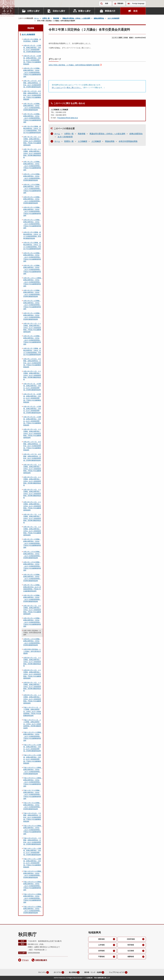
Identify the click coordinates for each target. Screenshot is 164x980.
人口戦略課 (96, 141)
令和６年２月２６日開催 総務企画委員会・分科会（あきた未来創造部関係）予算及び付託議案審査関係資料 (32, 257)
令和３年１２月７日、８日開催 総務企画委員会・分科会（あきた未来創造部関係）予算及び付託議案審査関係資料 (32, 446)
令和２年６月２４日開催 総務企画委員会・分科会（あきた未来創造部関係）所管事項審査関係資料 (32, 598)
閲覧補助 (120, 3)
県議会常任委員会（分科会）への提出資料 (76, 18)
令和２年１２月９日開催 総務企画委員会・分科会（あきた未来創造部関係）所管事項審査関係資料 (32, 555)
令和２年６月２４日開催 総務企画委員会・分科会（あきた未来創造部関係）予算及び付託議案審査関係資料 (32, 622)
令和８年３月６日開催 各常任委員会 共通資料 (32, 40)
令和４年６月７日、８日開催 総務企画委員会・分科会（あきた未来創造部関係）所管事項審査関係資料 (32, 387)
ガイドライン (55, 972)
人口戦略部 (83, 141)
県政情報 (56, 18)
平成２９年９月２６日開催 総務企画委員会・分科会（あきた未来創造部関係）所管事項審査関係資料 (33, 874)
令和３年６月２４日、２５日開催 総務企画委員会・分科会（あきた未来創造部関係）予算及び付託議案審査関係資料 (32, 506)
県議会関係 (110, 141)
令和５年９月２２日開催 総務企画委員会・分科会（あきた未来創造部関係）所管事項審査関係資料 (32, 293)
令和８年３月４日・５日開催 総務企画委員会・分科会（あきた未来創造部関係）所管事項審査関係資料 (32, 49)
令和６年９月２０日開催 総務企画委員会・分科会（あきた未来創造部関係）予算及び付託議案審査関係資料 (32, 211)
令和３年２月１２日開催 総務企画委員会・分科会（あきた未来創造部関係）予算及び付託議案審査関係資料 (32, 543)
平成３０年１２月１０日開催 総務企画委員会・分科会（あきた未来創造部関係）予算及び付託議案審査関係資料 (32, 759)
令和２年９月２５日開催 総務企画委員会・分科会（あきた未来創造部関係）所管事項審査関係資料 (32, 578)
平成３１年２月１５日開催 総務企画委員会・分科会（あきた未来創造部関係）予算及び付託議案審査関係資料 (33, 736)
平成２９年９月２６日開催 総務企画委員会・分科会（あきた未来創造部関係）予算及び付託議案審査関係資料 (33, 886)
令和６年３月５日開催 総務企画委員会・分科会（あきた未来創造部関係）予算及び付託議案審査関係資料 (32, 246)
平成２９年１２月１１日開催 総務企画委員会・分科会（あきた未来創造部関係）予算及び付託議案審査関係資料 (32, 863)
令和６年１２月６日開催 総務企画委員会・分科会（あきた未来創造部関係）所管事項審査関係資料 (32, 177)
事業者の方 (110, 11)
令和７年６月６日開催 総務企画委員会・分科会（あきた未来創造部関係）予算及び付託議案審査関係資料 (32, 129)
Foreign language (138, 3)
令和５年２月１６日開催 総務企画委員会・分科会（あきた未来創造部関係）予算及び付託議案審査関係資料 (32, 340)
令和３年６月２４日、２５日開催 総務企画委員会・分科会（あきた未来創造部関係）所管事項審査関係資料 (32, 494)
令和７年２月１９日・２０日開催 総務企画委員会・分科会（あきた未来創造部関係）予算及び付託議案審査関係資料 (32, 141)
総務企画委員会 (99, 18)
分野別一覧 (46, 18)
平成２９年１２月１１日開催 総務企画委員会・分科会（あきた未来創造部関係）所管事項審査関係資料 (32, 852)
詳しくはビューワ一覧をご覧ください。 (67, 88)
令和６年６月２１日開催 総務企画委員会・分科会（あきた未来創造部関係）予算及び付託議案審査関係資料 (32, 224)
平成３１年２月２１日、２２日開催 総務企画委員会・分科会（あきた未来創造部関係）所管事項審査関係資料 (32, 724)
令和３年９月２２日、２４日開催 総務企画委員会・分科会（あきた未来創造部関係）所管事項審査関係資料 (32, 481)
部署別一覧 (69, 141)
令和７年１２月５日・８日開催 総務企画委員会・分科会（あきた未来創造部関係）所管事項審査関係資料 (32, 84)
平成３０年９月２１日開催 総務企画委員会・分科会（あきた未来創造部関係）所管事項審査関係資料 (33, 771)
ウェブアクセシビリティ (118, 972)
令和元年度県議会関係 (128, 141)
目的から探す (59, 11)
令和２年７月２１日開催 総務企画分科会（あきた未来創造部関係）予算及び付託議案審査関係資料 (32, 588)
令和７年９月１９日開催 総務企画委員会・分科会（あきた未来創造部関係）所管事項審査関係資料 (32, 107)
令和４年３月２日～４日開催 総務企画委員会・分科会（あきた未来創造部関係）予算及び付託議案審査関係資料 (32, 421)
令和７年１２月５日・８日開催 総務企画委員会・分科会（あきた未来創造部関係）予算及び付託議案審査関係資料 (32, 95)
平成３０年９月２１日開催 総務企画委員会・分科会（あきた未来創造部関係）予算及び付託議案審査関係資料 (33, 782)
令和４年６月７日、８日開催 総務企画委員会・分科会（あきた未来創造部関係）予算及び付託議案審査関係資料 (32, 398)
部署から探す (85, 11)
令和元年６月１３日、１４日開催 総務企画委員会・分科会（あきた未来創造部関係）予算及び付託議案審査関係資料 (32, 699)
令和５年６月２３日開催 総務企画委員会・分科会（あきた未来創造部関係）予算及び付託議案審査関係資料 (32, 305)
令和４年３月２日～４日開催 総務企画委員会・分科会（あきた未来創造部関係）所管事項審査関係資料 (32, 410)
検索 (107, 3)
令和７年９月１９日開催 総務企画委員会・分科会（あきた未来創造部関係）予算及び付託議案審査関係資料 (32, 118)
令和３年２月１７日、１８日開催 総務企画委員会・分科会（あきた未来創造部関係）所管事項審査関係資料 (32, 518)
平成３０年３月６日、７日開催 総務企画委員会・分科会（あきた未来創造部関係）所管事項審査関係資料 (32, 841)
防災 (136, 11)
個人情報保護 (71, 972)
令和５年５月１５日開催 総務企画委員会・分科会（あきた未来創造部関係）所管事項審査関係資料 (32, 316)
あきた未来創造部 (113, 18)
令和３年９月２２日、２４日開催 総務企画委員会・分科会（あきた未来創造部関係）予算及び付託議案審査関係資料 (32, 469)
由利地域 (101, 951)
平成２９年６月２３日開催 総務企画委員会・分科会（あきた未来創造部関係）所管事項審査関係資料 (33, 910)
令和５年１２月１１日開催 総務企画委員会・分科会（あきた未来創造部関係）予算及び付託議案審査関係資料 (33, 282)
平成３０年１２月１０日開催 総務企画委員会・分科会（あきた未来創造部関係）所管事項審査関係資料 (32, 748)
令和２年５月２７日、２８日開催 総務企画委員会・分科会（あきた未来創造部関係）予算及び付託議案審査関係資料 (32, 610)
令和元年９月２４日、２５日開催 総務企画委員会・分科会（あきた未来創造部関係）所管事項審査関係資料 (32, 662)
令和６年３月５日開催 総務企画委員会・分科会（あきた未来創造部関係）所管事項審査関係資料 (32, 235)
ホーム (37, 18)
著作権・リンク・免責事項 (93, 972)
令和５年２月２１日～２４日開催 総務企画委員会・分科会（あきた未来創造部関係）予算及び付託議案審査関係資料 (32, 328)
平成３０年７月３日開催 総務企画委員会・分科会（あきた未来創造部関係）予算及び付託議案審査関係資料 (32, 794)
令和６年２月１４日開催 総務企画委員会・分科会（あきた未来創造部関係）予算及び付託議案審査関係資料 (32, 270)
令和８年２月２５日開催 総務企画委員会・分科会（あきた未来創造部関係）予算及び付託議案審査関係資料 (32, 72)
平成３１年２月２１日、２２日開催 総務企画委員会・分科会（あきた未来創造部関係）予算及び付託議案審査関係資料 (32, 712)
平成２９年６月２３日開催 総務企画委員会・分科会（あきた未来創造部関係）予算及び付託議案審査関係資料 (33, 898)
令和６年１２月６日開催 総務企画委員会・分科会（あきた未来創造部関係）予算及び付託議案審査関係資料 (32, 189)
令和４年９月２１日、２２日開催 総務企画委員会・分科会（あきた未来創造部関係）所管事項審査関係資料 (32, 375)
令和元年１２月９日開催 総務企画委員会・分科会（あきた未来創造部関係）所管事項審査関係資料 (32, 642)
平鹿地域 (101, 957)
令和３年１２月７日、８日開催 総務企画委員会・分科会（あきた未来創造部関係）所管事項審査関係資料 (32, 457)
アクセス (25, 960)
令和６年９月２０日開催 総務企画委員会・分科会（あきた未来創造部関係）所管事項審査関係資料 (32, 200)
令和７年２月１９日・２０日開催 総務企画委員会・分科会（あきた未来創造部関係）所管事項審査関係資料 (32, 153)
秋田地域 (130, 945)
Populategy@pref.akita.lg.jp (68, 118)
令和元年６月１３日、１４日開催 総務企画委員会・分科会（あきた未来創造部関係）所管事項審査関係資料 (32, 687)
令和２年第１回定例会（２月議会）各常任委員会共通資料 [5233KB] (74, 65)
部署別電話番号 (41, 960)
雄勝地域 (130, 957)
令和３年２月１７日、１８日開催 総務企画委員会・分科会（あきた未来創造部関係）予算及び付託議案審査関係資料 (32, 531)
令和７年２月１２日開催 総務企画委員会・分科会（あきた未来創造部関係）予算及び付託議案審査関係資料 (32, 166)
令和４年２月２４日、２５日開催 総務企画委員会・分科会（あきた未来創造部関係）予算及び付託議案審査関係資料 (32, 433)
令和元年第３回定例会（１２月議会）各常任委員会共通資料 (32, 651)
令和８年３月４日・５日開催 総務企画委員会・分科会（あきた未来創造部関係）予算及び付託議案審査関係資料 (32, 60)
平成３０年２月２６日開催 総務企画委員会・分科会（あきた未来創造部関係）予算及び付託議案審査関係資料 (33, 830)
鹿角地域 (101, 939)
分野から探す (33, 11)
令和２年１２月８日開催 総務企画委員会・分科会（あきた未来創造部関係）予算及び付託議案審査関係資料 (32, 566)
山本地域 (101, 945)
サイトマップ (38, 972)
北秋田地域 (130, 939)
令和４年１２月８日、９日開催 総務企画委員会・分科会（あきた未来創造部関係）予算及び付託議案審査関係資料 (32, 363)
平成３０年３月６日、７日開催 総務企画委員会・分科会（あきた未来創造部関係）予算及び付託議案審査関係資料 (32, 817)
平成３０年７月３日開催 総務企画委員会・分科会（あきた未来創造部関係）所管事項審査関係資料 (32, 806)
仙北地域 (130, 951)
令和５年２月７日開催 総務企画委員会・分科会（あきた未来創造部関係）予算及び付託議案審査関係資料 (32, 351)
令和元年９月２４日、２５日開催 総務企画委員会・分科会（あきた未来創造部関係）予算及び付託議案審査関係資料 (32, 674)
